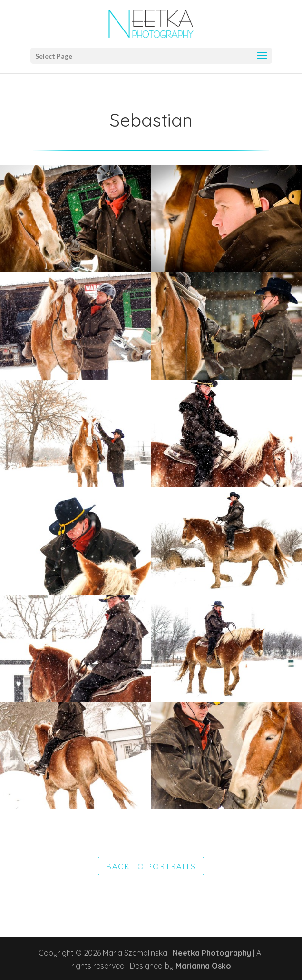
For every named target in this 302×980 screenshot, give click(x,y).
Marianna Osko (203, 966)
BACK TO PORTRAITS (151, 866)
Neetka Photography (212, 953)
